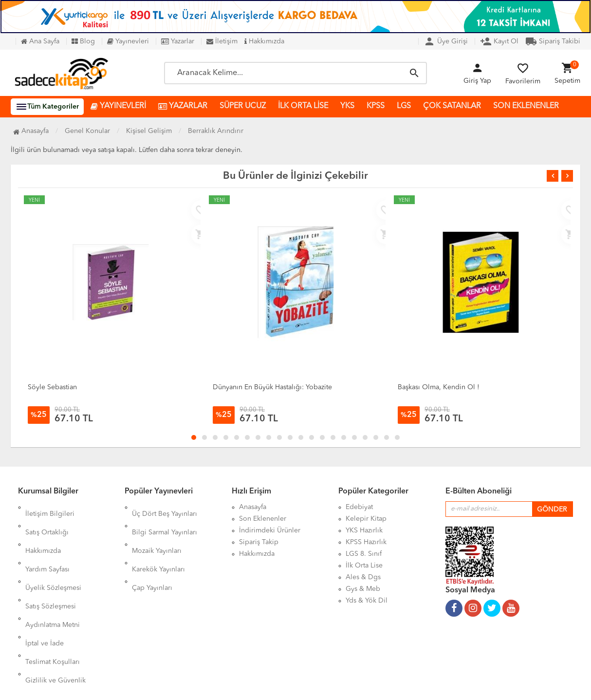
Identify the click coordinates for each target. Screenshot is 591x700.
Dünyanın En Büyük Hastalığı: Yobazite (272, 387)
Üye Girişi (446, 41)
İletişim (222, 41)
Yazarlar (178, 41)
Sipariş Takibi (553, 41)
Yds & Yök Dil (367, 601)
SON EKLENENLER (526, 106)
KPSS (376, 106)
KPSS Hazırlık (366, 542)
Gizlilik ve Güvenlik (55, 612)
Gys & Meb (363, 589)
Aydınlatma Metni (53, 577)
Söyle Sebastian (52, 387)
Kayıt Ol (499, 41)
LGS (404, 106)
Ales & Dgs (363, 577)
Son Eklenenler (263, 519)
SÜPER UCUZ (243, 106)
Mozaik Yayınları (157, 530)
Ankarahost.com (233, 685)
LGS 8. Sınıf (364, 554)
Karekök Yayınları (158, 542)
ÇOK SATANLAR (452, 106)
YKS (347, 106)
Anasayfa (31, 131)
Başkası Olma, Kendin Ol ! (439, 387)
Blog (83, 41)
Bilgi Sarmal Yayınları (165, 519)
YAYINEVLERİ (118, 106)
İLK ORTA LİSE (303, 106)
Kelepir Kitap (366, 519)
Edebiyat (359, 507)
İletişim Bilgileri (50, 507)
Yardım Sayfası (47, 542)
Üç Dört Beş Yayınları (165, 507)
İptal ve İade (45, 589)
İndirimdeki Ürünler (270, 530)
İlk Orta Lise (364, 566)
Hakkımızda (264, 41)
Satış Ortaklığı (47, 519)
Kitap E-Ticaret (286, 685)
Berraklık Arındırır (216, 131)
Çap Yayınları (152, 554)
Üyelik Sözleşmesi (53, 554)
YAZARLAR (183, 106)
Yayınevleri (128, 41)
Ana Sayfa (40, 41)
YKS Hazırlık (364, 530)
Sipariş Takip (259, 542)
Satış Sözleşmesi (51, 566)
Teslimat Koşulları (53, 601)
